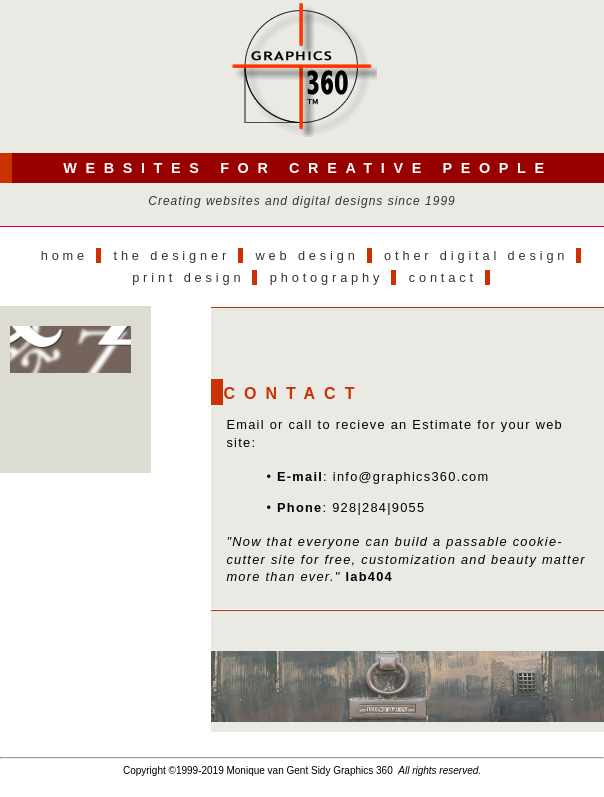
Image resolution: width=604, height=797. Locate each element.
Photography (326, 277)
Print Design (188, 277)
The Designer (172, 255)
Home (64, 255)
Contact (443, 277)
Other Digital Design (476, 255)
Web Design (306, 255)
